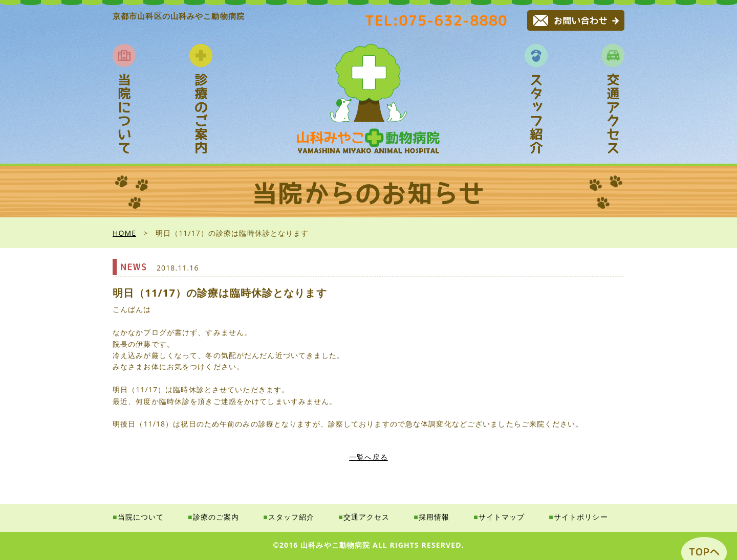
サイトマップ (502, 517)
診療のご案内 (216, 517)
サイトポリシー (581, 517)
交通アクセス (367, 517)
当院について (141, 517)
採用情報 (434, 517)
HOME (124, 233)
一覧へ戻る (368, 457)
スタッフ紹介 (291, 517)
